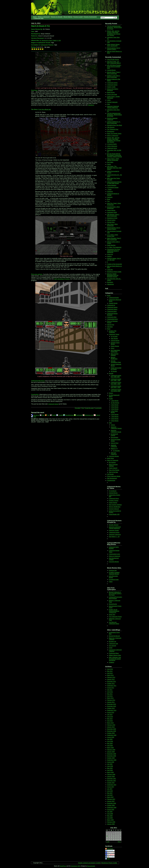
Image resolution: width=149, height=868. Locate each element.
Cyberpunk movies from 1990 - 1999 (116, 380)
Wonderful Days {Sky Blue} (115, 125)
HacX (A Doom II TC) (41, 26)
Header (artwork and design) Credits (89, 863)
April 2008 (110, 770)
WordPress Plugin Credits (114, 272)
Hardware (110, 197)
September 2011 (112, 686)
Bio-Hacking (112, 462)
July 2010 (110, 715)
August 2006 (111, 810)
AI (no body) (114, 336)
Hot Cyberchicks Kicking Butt (115, 351)
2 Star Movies (115, 405)
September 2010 (112, 710)
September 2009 (112, 735)
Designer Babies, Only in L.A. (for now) (114, 259)
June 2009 (110, 741)
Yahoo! (98, 415)
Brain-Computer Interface (113, 465)
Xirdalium (112, 662)
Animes (113, 425)
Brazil (109, 199)
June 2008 (110, 766)
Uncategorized (111, 480)
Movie (109, 329)
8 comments (98, 408)
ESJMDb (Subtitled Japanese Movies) (114, 573)
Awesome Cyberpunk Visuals (116, 431)
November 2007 (111, 781)
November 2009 (111, 731)
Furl (48, 415)
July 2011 (110, 690)
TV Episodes (116, 451)
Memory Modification (114, 358)
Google (61, 415)
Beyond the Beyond (114, 636)
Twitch (111, 582)
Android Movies (111, 70)
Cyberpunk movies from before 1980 (116, 390)
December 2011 (111, 681)
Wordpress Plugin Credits (109, 863)
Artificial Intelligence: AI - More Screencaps (114, 122)
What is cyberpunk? (44, 17)
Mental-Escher (113, 604)
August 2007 (111, 787)
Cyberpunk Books (114, 298)
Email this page (89, 408)
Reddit (54, 415)
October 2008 (111, 758)
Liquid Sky (110, 270)
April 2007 (110, 795)
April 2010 (110, 721)
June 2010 (110, 717)
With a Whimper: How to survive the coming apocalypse (115, 659)
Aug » (119, 842)
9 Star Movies (115, 421)
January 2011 (111, 702)
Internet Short (115, 443)
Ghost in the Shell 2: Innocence (113, 90)
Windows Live (89, 415)
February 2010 (111, 725)
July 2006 (110, 812)
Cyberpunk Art (111, 305)
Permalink (78, 408)
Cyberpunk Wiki (39, 18)
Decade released (114, 525)
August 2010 (111, 712)
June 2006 (110, 814)
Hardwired (110, 192)
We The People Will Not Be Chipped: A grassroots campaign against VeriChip (114, 155)
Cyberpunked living (112, 319)
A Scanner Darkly (112, 144)
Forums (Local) (78, 17)
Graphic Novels (113, 303)
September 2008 (112, 760)
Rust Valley (110, 162)
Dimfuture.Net (113, 570)
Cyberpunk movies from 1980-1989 (116, 376)
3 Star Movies (115, 407)
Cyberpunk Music (112, 311)
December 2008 (111, 754)
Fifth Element (111, 127)
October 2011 (111, 684)
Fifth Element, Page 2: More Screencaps (113, 215)
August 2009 (111, 737)
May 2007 (110, 793)
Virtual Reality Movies (113, 60)
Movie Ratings (68, 17)
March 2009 (110, 748)
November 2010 (111, 706)
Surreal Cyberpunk (112, 102)
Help (35, 417)
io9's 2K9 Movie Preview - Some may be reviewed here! (114, 67)
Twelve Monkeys (112, 185)
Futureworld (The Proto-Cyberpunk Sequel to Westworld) (114, 251)
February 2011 (111, 700)
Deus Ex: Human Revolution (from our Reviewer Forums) (113, 275)
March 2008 (110, 772)
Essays (111, 393)
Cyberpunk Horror (112, 148)
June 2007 (110, 791)
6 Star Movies (115, 415)
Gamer (109, 164)
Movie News (110, 458)
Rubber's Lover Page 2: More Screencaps (114, 76)
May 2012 (110, 671)
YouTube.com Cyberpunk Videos (114, 623)
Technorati (79, 415)
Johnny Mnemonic (112, 146)
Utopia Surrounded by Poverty (116, 369)
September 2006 (112, 807)
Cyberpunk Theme (114, 334)
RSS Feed (110, 849)
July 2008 (110, 764)
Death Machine (111, 245)
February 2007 (111, 799)
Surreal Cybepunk (114, 509)
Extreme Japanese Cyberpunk (112, 119)
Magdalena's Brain (112, 218)
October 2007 (111, 783)
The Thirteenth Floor (113, 129)
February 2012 (111, 677)
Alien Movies (114, 339)
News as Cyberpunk (113, 460)
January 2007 (111, 801)
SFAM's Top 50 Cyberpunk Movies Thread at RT (114, 611)
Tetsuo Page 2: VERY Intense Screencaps (113, 159)
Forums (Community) (90, 17)
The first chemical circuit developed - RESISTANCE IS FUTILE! (114, 27)
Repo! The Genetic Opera (114, 134)
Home (35, 17)
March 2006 (110, 820)
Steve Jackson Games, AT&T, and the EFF (113, 45)
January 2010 (111, 727)
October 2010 (111, 708)
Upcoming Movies (114, 456)
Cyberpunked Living (114, 554)
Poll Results (110, 474)
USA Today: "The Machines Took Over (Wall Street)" (114, 168)
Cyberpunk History (112, 309)
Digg (43, 415)
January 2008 (111, 777)
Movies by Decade (57, 17)
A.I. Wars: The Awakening (114, 247)
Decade (111, 373)
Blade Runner (111, 92)
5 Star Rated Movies (114, 412)
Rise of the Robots (114, 470)
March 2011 (110, 698)
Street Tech (112, 615)
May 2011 (110, 694)
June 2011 (110, 692)
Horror (113, 348)
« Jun (108, 842)
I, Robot (109, 190)
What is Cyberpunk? (113, 136)
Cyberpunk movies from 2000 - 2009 (116, 383)
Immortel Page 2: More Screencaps (113, 208)
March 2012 (110, 675)
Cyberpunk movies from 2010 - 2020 (116, 387)
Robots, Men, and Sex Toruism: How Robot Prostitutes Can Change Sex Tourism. (114, 33)
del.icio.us (36, 415)
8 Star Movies (115, 419)
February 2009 (111, 750)
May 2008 (110, 768)
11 (107, 836)
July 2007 (110, 789)
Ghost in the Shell (112, 94)
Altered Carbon (111, 220)
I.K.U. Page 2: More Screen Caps (113, 235)
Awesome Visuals (114, 530)
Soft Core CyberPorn (114, 453)
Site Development (112, 478)
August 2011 (111, 688)
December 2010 (111, 704)
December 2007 (111, 779)
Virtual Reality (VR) (114, 514)
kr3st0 (111, 648)
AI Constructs (113, 491)
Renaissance (111, 131)
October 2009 (111, 733)
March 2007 (110, 797)
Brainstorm (110, 282)
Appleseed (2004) (112, 212)
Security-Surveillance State (116, 362)
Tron (108, 201)
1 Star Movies (115, 401)
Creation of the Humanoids (114, 264)
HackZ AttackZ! (113, 468)
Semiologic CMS (76, 866)
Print (83, 408)
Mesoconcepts (91, 866)
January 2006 (111, 824)
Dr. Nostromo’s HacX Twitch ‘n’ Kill (50, 40)
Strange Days (111, 222)
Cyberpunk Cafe (113, 644)
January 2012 (111, 679)
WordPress (63, 866)
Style (110, 423)
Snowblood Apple (114, 580)
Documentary (114, 437)
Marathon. (91, 105)
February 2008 (111, 774)
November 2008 (111, 756)
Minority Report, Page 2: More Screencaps (114, 73)
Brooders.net (113, 642)
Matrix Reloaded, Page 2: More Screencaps (114, 239)
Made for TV (114, 449)
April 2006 (110, 818)
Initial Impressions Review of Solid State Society (114, 183)
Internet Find (111, 325)
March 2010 (110, 723)
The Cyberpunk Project (115, 617)
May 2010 (110, 719)
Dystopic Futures (114, 501)
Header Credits (111, 87)
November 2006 (111, 803)
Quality (111, 399)
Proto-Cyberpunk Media (114, 476)
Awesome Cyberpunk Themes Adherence (113, 107)
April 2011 (110, 696)
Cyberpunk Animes (112, 83)
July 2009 (110, 739)
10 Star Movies (115, 403)
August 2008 (111, 762)
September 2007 (112, 785)
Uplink (109, 100)
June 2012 (110, 669)
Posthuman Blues (114, 653)
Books (109, 296)
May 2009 (110, 743)
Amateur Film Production (113, 332)
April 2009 (110, 746)
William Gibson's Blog (115, 655)
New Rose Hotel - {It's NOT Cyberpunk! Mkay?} (114, 62)
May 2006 (110, 816)
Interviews (110, 327)
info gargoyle (113, 646)
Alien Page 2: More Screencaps (112, 225)
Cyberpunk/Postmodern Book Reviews (115, 598)
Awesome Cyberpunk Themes (116, 428)
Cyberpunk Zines (112, 317)
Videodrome (110, 284)
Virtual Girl (110, 254)
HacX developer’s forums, (62, 279)
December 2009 (111, 729)
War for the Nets (113, 472)
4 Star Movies (115, 409)
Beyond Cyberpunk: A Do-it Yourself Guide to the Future (115, 594)
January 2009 (111, 752)
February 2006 (111, 822)
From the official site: (45, 109)
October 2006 (111, 805)
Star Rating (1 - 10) (114, 537)
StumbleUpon (69, 415)
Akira (108, 104)
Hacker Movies (111, 210)
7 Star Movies (115, 417)
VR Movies (114, 371)
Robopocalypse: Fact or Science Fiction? (114, 49)
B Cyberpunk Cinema (114, 435)
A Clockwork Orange (113, 187)
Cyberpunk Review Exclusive (112, 314)
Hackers (109, 256)
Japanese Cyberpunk (114, 446)
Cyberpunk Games (53, 404)
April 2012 (110, 673)
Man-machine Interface (115, 355)
